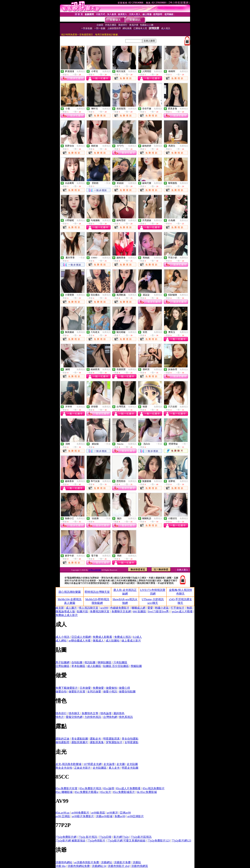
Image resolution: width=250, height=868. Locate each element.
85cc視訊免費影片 (154, 788)
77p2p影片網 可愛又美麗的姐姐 (126, 841)
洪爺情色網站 (64, 862)
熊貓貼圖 (136, 666)
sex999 (104, 608)
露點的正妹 (62, 739)
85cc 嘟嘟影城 (64, 792)
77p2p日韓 (105, 837)
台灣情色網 (110, 717)
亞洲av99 (125, 813)
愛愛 (150, 608)
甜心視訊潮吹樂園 (70, 592)
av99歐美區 (98, 813)
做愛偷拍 (111, 688)
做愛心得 (124, 688)
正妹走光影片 (82, 768)
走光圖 (121, 764)
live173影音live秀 (158, 611)
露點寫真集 (97, 742)
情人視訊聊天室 (89, 608)
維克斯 (60, 608)
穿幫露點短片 (114, 742)
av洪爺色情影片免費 (87, 862)
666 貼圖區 (139, 611)
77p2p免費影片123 (159, 841)
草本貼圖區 (78, 666)
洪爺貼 (137, 862)
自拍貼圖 (77, 662)
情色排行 (61, 713)
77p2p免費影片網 (66, 837)
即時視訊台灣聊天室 (97, 592)
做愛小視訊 (110, 692)
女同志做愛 (94, 692)
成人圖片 (71, 608)
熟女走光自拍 (64, 768)
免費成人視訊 (123, 637)
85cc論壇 (109, 788)
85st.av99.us (62, 813)
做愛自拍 (61, 692)
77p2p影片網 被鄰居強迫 (70, 841)
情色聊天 (74, 713)
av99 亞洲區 (63, 816)
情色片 (60, 717)
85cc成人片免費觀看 (128, 788)
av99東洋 (112, 813)
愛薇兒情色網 (74, 717)
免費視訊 (81, 71)
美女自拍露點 (130, 739)
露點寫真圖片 (80, 742)
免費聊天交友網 (121, 611)
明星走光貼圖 (130, 768)
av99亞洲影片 (136, 816)
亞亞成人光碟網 (81, 637)
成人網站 (61, 641)
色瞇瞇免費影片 (120, 608)
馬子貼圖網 (62, 662)
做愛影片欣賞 (77, 692)
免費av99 (120, 816)
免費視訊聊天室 (100, 611)
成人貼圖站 (113, 641)
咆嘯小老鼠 (162, 608)
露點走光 (95, 739)
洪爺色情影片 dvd (119, 866)
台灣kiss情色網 (95, 570)
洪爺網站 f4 (99, 866)
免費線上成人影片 (67, 615)
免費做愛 (98, 688)
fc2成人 (137, 637)
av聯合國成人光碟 (80, 641)
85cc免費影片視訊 (90, 788)
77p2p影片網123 (181, 841)
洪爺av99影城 (104, 816)
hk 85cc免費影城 (147, 792)
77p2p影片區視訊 (141, 837)
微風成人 (98, 641)
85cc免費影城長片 (124, 792)
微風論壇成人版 (65, 611)
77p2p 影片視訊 (88, 837)
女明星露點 (131, 742)
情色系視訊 (126, 717)
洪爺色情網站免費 (79, 866)
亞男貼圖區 (62, 666)
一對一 (185, 444)
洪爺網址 (107, 862)
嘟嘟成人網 (138, 608)
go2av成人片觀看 (182, 611)
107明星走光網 (93, 764)
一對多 (107, 183)
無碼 (189, 608)
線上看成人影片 (131, 641)
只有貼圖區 (120, 662)
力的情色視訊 (93, 717)
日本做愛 (85, 688)
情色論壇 (106, 713)
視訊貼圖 (90, 662)
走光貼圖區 (100, 768)
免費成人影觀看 (102, 637)
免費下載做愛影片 (67, 688)
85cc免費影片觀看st (86, 792)
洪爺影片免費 (122, 862)
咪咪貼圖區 (105, 662)
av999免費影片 (80, 813)
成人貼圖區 (94, 666)
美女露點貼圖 (80, 739)
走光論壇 (109, 764)
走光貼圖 (132, 764)
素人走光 (114, 768)
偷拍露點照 (62, 742)
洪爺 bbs (61, 866)
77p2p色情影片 (96, 841)
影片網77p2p (121, 837)
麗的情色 (119, 713)
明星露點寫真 (111, 739)
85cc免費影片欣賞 (66, 788)
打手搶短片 (178, 608)
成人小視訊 (62, 637)
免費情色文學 (90, 713)
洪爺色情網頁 (140, 866)
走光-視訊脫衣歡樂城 (68, 764)
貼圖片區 (82, 611)
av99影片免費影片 (83, 816)
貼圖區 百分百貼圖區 (116, 666)
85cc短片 (106, 792)
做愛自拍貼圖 (127, 692)
